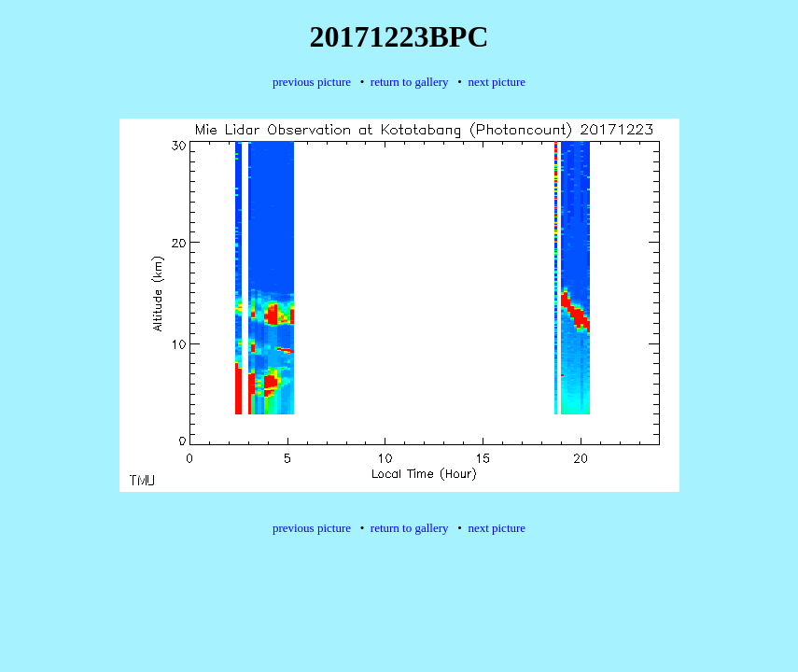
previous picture (312, 82)
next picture (497, 82)
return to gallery (410, 82)
